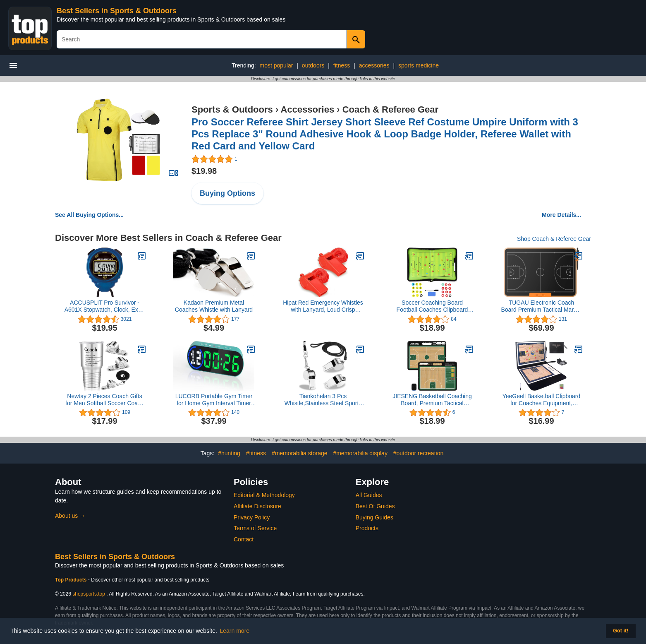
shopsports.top (89, 594)
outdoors (313, 65)
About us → (70, 516)
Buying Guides (374, 517)
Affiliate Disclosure (257, 506)
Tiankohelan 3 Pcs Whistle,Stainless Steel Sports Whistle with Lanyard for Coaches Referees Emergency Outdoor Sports (323, 400)
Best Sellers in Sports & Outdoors (117, 11)
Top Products (72, 580)
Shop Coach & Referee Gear (554, 239)
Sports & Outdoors (232, 109)
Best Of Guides (375, 506)
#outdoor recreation (418, 453)
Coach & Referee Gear (390, 109)
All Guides (369, 495)
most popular (276, 65)
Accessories (308, 109)
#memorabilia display (360, 453)
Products (367, 528)
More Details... (561, 215)
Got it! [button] (621, 631)
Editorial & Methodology (264, 495)
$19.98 (204, 171)
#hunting (229, 453)
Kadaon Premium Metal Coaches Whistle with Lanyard (214, 306)
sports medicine (419, 65)
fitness (342, 65)
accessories (374, 65)
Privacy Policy (252, 517)
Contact (244, 539)
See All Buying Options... (89, 215)
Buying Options (227, 193)
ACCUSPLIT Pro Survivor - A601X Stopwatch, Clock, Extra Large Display (105, 306)
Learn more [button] (235, 631)
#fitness (256, 453)
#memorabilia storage (300, 453)
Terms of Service (255, 528)
